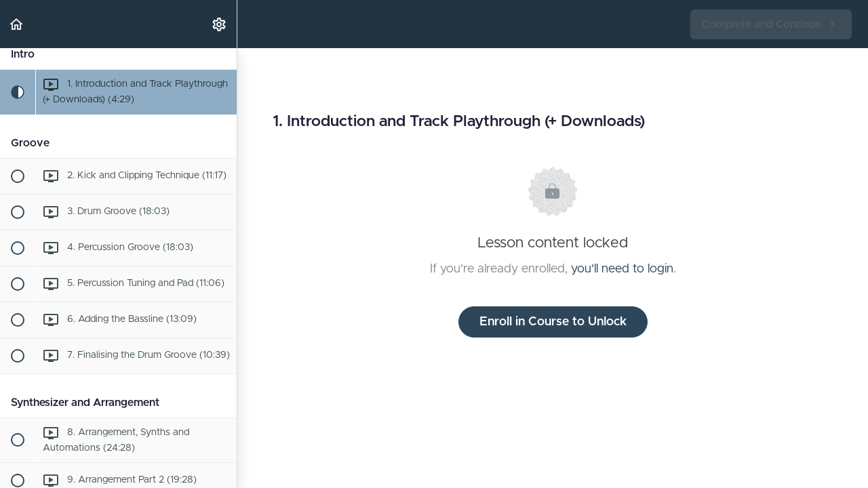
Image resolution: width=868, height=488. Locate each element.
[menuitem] (220, 24)
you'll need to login (622, 269)
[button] (17, 24)
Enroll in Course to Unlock (553, 322)
